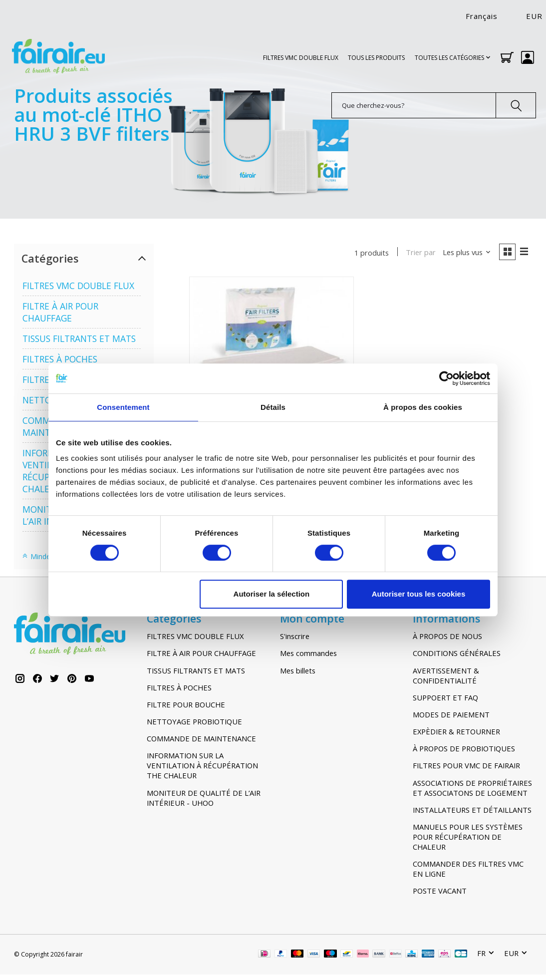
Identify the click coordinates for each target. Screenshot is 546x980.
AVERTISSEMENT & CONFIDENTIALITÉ (446, 675)
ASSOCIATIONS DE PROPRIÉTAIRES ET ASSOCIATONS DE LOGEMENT (472, 788)
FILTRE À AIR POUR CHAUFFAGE (60, 312)
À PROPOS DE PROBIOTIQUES (464, 748)
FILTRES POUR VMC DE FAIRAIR (466, 765)
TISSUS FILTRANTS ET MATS (79, 338)
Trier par (420, 253)
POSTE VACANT (440, 891)
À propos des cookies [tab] (423, 407)
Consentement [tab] (123, 407)
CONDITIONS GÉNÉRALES (457, 653)
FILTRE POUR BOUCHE (186, 704)
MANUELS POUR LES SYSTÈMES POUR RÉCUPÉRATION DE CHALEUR (468, 837)
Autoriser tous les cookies (419, 594)
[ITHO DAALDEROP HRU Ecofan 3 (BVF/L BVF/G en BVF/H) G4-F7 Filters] (272, 359)
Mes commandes (308, 653)
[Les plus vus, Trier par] (465, 253)
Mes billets (298, 670)
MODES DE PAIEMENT (451, 714)
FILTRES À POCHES (60, 359)
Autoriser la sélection (272, 594)
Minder (37, 556)
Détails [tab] (273, 407)
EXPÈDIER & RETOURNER (456, 731)
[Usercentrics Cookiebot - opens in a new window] (446, 378)
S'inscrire (295, 636)
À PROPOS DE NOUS (447, 636)
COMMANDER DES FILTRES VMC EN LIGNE (468, 869)
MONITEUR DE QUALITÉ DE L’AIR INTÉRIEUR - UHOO (204, 798)
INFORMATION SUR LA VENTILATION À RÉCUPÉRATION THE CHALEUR (202, 765)
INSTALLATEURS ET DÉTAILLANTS (472, 810)
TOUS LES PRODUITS (376, 58)
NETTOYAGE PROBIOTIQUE (194, 721)
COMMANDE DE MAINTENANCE (201, 738)
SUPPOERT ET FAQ (445, 697)
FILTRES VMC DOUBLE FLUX (301, 58)
